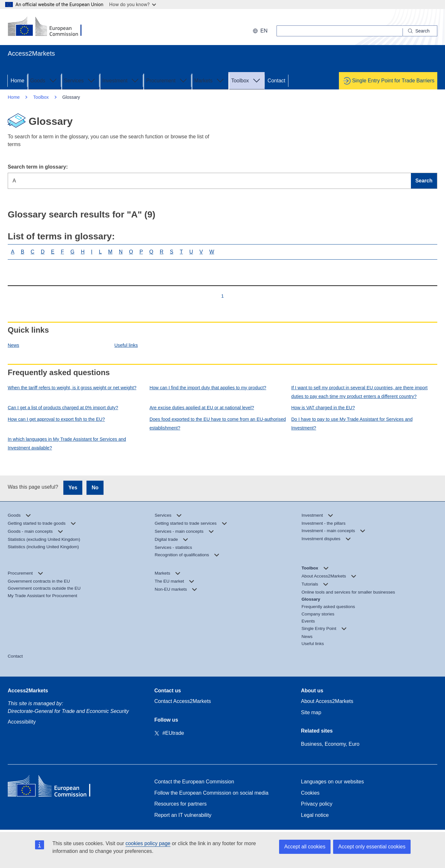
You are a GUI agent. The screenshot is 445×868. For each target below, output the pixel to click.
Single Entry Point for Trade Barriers (393, 81)
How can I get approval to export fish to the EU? (56, 419)
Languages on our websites (332, 782)
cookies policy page (148, 843)
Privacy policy (317, 804)
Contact (276, 81)
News (14, 345)
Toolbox (246, 80)
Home (18, 81)
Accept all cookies (305, 847)
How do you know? (133, 4)
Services (80, 80)
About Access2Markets (327, 701)
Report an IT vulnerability (183, 815)
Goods (44, 80)
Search (424, 181)
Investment (121, 80)
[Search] (420, 31)
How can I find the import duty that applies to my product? (208, 388)
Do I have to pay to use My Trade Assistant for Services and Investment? (352, 424)
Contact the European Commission (194, 782)
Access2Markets (28, 691)
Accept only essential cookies (372, 847)
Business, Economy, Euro (330, 744)
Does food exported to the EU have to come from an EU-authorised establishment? (218, 424)
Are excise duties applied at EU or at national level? (202, 408)
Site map (311, 712)
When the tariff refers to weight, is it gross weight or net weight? (72, 388)
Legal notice (315, 815)
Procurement (167, 80)
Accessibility (22, 722)
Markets (210, 80)
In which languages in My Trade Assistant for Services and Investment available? (67, 443)
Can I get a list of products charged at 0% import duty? (63, 408)
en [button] (260, 31)
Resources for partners (181, 804)
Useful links (126, 345)
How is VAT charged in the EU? (323, 408)
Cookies (310, 793)
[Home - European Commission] (54, 787)
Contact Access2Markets (183, 701)
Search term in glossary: (38, 167)
